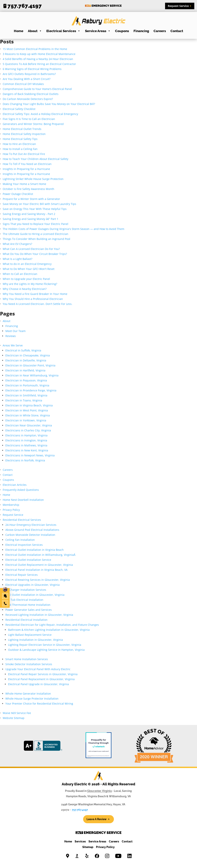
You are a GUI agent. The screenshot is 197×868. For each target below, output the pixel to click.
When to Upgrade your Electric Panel (26, 279)
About (35, 31)
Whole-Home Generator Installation (28, 694)
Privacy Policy (11, 510)
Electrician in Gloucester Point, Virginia (30, 365)
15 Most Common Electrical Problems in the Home (35, 49)
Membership (11, 505)
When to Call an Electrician (20, 274)
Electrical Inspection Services (24, 545)
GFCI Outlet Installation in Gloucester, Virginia (35, 595)
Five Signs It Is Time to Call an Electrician (29, 119)
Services (80, 841)
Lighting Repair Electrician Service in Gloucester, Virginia (45, 645)
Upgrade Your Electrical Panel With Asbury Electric (38, 669)
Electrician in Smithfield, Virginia (26, 395)
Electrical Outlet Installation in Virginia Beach (35, 550)
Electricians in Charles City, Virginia (28, 430)
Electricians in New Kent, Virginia (27, 450)
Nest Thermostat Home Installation (28, 605)
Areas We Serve (13, 345)
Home (19, 31)
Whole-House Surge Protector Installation (32, 699)
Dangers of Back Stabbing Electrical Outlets (31, 94)
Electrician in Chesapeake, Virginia (28, 355)
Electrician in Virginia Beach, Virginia (29, 405)
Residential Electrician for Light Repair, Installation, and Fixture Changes (52, 625)
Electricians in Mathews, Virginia (26, 445)
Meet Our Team (15, 331)
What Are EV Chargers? (17, 244)
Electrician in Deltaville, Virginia (26, 360)
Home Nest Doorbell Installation (23, 500)
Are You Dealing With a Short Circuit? (27, 79)
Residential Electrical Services (22, 520)
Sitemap (88, 847)
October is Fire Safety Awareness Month (28, 189)
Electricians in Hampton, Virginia (26, 435)
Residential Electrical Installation (26, 620)
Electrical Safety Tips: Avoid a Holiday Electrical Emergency (40, 114)
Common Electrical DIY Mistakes (23, 84)
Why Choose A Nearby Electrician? (25, 289)
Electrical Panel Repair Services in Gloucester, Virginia (43, 674)
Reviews (11, 336)
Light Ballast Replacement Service (30, 635)
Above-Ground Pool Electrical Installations (32, 530)
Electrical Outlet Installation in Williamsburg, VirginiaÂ (41, 555)
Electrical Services (63, 31)
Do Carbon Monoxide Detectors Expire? (28, 99)
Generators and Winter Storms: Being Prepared (33, 124)
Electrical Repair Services (22, 575)
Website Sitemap (14, 718)
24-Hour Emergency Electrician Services (31, 525)
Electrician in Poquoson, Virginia (26, 380)
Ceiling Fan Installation (20, 540)
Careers (160, 31)
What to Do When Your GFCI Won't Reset (29, 269)
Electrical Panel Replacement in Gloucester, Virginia (41, 679)
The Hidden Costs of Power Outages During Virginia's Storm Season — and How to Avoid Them (63, 229)
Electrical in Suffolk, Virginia (23, 350)
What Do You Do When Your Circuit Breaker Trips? (35, 254)
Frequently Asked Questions (21, 490)
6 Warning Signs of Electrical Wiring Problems (32, 69)
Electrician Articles (15, 485)
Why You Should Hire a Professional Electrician (33, 299)
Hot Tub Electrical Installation (24, 600)
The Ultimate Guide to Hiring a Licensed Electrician (35, 234)
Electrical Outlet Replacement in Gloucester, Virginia (39, 565)
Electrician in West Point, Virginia (27, 410)
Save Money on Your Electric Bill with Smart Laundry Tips (39, 204)
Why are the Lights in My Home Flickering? (30, 284)
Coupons (122, 31)
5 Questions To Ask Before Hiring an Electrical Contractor (39, 64)
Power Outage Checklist (18, 194)
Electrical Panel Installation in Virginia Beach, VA (36, 570)
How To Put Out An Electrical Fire (24, 154)
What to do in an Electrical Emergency (27, 264)
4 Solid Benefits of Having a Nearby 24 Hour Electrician (38, 59)
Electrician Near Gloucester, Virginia (29, 425)
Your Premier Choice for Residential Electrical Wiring (39, 704)
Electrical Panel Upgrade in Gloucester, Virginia (38, 684)
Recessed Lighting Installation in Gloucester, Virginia (39, 615)
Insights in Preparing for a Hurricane (26, 169)
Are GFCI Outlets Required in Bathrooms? (29, 74)
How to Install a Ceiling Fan (20, 149)
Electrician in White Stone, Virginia (28, 415)
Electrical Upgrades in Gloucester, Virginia (33, 585)
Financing (141, 31)
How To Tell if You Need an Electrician (27, 164)
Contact (177, 31)
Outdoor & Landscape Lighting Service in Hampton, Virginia (46, 650)
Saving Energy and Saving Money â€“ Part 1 (30, 219)
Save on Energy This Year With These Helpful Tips (35, 209)
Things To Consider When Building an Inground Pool (36, 239)
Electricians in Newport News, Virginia (30, 455)
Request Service (13, 515)
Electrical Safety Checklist (19, 109)
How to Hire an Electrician (19, 144)
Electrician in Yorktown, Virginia (26, 420)
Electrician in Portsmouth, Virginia (27, 385)
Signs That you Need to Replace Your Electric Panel (35, 224)
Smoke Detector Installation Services (29, 664)
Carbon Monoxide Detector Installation (30, 535)
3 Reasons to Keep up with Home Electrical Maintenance (39, 54)
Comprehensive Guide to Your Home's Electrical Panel (37, 89)
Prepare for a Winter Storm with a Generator (31, 199)
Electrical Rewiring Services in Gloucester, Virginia (38, 580)
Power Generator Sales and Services (29, 610)
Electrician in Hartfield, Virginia (25, 370)
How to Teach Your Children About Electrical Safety (35, 159)
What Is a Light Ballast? (18, 259)
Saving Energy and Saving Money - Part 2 (29, 214)
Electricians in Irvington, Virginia (26, 440)
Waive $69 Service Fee (17, 713)
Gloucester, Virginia (99, 791)
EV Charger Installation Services (26, 590)
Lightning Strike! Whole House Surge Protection (33, 179)
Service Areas (98, 31)
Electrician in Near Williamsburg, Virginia (32, 375)
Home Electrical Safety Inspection (24, 134)
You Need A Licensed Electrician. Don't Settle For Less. (38, 304)
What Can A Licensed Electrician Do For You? (31, 249)
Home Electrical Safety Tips (20, 139)
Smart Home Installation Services (27, 659)
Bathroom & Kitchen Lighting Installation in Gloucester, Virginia (49, 630)
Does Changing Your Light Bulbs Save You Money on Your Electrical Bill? (49, 104)
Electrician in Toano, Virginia (24, 400)
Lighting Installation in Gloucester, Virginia (35, 640)
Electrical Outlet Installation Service (28, 560)
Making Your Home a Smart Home (24, 184)
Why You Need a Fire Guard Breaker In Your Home (35, 294)
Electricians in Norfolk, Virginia (25, 460)
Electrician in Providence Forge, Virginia (31, 390)
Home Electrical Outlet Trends (22, 129)
